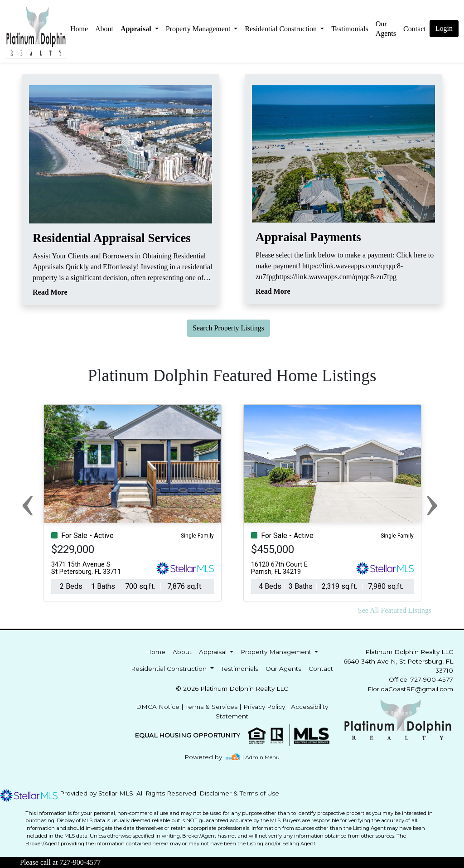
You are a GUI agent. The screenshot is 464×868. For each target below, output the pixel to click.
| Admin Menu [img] (261, 757)
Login (444, 28)
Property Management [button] (199, 29)
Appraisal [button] (137, 29)
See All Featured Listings (395, 610)
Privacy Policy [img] (264, 707)
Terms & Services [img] (211, 707)
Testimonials (350, 29)
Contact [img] (415, 29)
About (104, 29)
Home (79, 29)
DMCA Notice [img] (158, 707)
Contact (321, 669)
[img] (209, 757)
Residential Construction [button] (282, 29)
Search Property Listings (228, 328)
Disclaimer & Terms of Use (239, 793)
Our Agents (386, 29)
